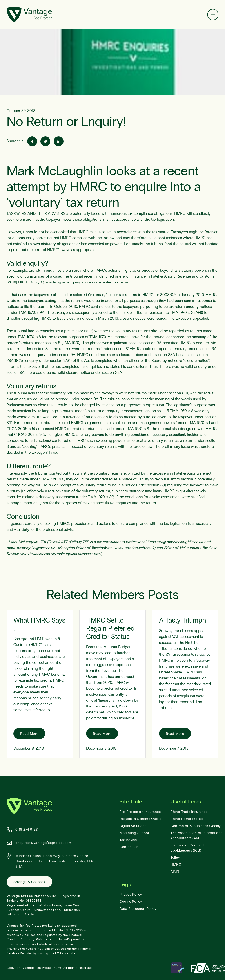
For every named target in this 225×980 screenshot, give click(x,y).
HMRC (176, 864)
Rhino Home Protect (187, 819)
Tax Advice (128, 840)
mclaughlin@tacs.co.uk (36, 548)
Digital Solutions (133, 826)
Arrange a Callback (29, 882)
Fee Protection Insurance (140, 812)
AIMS (175, 872)
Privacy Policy (131, 895)
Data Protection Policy (138, 909)
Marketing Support (135, 833)
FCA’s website (65, 953)
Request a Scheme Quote (141, 819)
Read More (29, 734)
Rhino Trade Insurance (189, 812)
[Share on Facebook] (32, 141)
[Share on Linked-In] (59, 141)
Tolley (175, 857)
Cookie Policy (131, 902)
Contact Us (129, 847)
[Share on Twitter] (45, 141)
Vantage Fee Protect (38, 968)
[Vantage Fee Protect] (29, 14)
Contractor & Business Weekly (196, 826)
